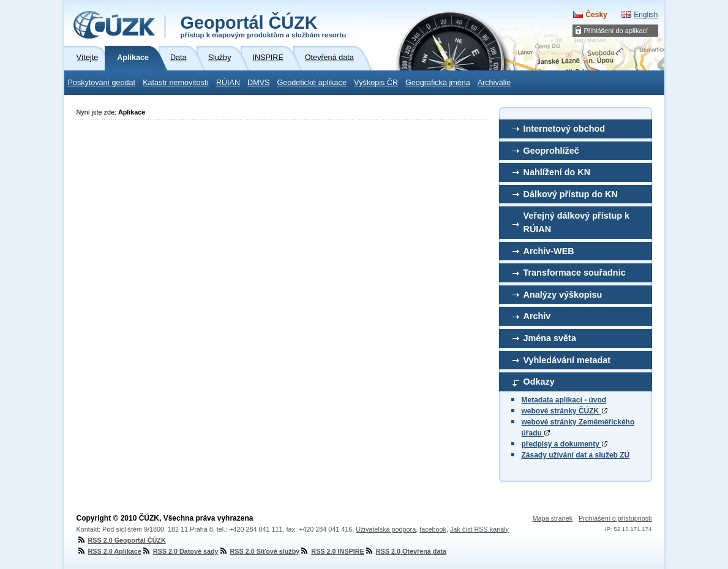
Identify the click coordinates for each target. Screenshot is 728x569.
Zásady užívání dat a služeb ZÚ (576, 455)
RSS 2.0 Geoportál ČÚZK (121, 540)
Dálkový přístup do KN (571, 194)
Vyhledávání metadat (567, 360)
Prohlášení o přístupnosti (615, 518)
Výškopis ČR (376, 83)
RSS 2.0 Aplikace (109, 551)
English (646, 15)
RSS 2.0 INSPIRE (332, 551)
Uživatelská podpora (386, 529)
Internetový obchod (565, 129)
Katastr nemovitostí (176, 83)
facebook (433, 529)
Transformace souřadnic (575, 273)
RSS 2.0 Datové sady (180, 551)
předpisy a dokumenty (565, 444)
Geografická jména (438, 83)
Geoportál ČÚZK (264, 26)
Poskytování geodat (102, 83)
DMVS (258, 83)
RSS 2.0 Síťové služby (259, 551)
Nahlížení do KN (557, 172)
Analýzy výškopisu (563, 295)
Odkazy (539, 382)
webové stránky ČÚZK (565, 411)
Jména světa (550, 338)
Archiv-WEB (549, 251)
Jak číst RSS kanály (479, 529)
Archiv (537, 316)
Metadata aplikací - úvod (564, 400)
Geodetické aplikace (312, 83)
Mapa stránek (553, 518)
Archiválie (494, 83)
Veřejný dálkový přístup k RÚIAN (577, 222)
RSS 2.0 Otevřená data (405, 551)
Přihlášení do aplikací (616, 31)
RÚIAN (228, 83)
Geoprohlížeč (551, 151)
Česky (596, 15)
